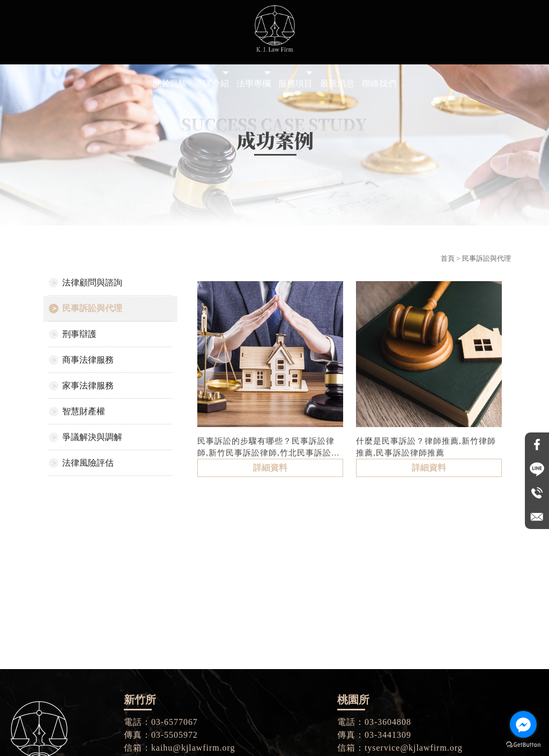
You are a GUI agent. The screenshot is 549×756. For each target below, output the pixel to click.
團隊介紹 (212, 83)
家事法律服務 (88, 386)
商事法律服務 (88, 360)
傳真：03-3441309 (374, 735)
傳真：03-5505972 (161, 735)
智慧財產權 (84, 411)
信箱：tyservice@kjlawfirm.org (400, 748)
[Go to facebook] (523, 724)
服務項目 (295, 83)
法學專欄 (254, 83)
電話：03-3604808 (374, 722)
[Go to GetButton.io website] (523, 745)
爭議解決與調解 (92, 437)
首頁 (448, 258)
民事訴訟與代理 (92, 308)
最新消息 (337, 83)
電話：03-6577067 (161, 722)
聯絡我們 (379, 83)
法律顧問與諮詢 (92, 282)
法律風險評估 (88, 463)
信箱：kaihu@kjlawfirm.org (180, 748)
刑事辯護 (79, 334)
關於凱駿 (170, 83)
